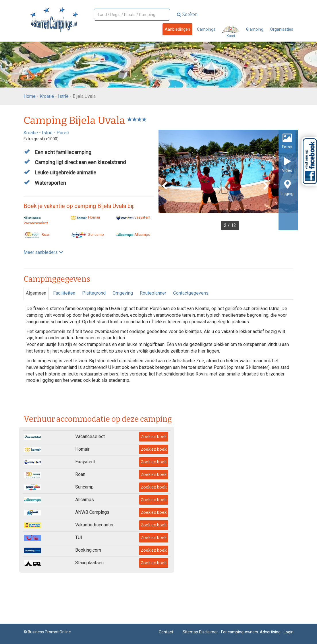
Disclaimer (208, 632)
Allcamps (133, 235)
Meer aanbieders (44, 252)
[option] (228, 180)
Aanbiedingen (177, 29)
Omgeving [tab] (123, 293)
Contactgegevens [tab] (191, 293)
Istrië (63, 96)
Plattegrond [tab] (94, 293)
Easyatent (133, 217)
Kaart (231, 32)
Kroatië (47, 96)
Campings (206, 29)
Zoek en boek (154, 437)
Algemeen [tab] (36, 293)
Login (289, 632)
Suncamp (87, 235)
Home (30, 96)
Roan (37, 235)
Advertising (270, 632)
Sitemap (190, 632)
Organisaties (282, 29)
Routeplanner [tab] (153, 293)
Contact (166, 632)
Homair (85, 217)
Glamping (255, 29)
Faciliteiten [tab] (64, 293)
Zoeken (187, 14)
